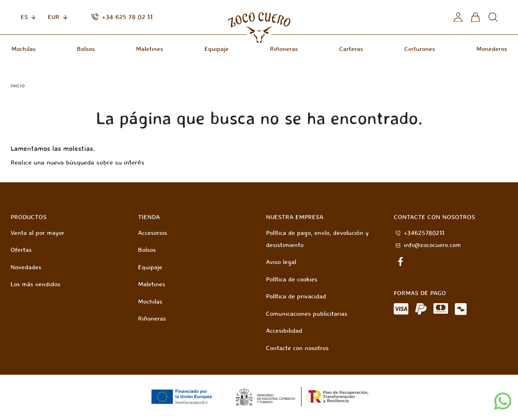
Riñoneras (284, 49)
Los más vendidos (35, 284)
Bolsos (86, 49)
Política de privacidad (296, 297)
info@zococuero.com (432, 245)
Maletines (150, 49)
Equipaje (217, 49)
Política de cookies (292, 280)
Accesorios (153, 233)
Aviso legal (281, 262)
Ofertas (21, 250)
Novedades (26, 267)
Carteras (351, 49)
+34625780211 (424, 233)
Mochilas (23, 49)
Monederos (492, 49)
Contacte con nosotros (297, 348)
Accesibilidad (284, 331)
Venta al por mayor (37, 233)
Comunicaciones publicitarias (307, 314)
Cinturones (420, 49)
